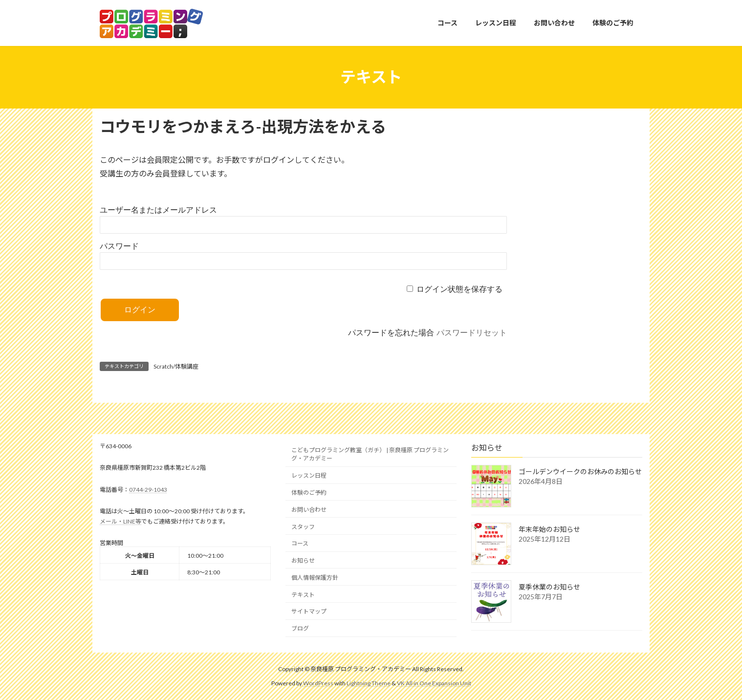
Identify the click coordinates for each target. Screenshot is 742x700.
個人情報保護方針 (315, 577)
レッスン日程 (309, 475)
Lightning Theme (369, 683)
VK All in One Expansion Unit (434, 683)
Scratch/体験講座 (176, 366)
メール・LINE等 (120, 521)
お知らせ (303, 560)
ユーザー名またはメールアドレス (158, 210)
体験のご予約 (309, 492)
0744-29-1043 (148, 489)
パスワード (119, 246)
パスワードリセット (472, 333)
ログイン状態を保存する (459, 289)
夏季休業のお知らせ (549, 587)
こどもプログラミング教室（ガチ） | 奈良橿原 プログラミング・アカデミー (370, 454)
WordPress (318, 683)
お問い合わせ (309, 509)
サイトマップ (309, 611)
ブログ (300, 628)
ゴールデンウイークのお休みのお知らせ (580, 471)
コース (300, 543)
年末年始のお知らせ (549, 529)
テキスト (303, 594)
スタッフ (303, 526)
